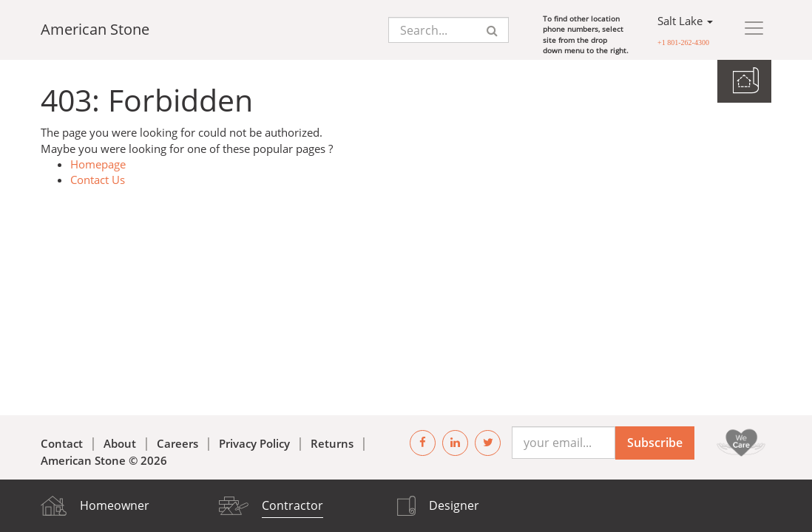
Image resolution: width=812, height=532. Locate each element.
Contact (62, 443)
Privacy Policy (254, 443)
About (120, 443)
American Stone (95, 29)
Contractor (292, 505)
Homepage (98, 164)
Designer (454, 505)
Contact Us (98, 180)
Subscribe (655, 443)
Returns (332, 443)
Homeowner (115, 505)
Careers (177, 443)
